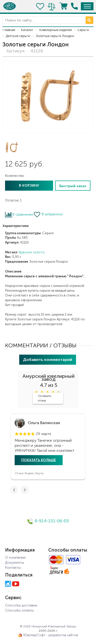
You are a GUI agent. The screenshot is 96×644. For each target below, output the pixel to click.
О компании (15, 557)
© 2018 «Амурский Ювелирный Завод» (48, 626)
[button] (17, 434)
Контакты (13, 568)
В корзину (29, 185)
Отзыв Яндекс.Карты (29, 473)
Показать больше (39, 460)
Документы (15, 563)
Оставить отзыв (44, 398)
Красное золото (32, 252)
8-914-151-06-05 (48, 521)
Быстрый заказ (73, 186)
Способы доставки (21, 605)
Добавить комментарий (48, 360)
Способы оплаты (19, 610)
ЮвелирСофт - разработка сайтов (48, 635)
